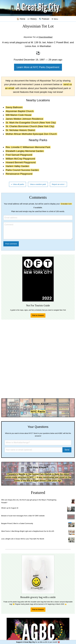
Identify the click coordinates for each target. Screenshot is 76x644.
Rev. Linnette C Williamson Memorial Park (28, 147)
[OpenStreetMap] (46, 37)
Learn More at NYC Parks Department (38, 67)
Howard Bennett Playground (21, 162)
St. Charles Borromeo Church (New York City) (30, 126)
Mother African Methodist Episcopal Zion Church (31, 134)
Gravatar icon (66, 204)
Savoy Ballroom (14, 107)
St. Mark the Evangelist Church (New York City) (31, 123)
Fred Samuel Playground (19, 155)
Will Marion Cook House (19, 115)
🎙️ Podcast (44, 19)
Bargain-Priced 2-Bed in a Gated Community (17, 523)
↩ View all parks (17, 184)
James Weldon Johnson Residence (24, 119)
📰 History (32, 19)
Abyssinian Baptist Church (20, 111)
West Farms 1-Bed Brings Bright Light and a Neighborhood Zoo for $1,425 (28, 531)
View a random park (38, 184)
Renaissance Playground (19, 174)
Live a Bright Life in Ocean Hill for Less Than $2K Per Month (23, 539)
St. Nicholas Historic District (20, 130)
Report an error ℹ (58, 184)
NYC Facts (38, 412)
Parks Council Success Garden (22, 170)
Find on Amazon (38, 315)
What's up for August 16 (10, 508)
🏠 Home (21, 19)
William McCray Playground (20, 159)
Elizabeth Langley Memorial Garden (25, 151)
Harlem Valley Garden (17, 166)
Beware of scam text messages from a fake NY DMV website (23, 516)
